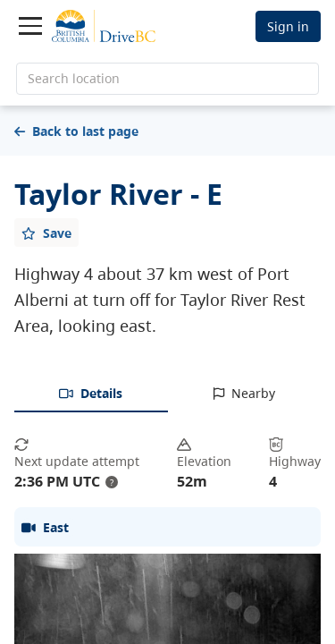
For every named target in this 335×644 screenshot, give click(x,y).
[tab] (91, 394)
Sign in (288, 26)
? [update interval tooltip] (112, 482)
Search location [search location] (74, 78)
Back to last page (76, 131)
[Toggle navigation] (30, 26)
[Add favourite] (46, 233)
